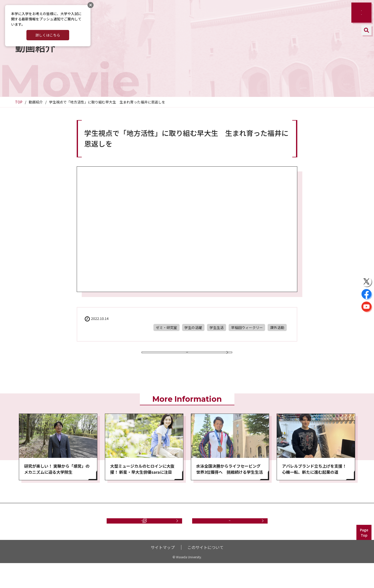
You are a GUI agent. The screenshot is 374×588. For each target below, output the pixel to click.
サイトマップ (163, 572)
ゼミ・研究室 (167, 327)
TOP (19, 102)
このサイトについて (205, 572)
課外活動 (277, 327)
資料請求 (142, 540)
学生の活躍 (193, 327)
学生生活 (217, 327)
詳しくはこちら (48, 35)
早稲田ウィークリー (247, 327)
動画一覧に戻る (187, 359)
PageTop (364, 557)
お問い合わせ (230, 540)
